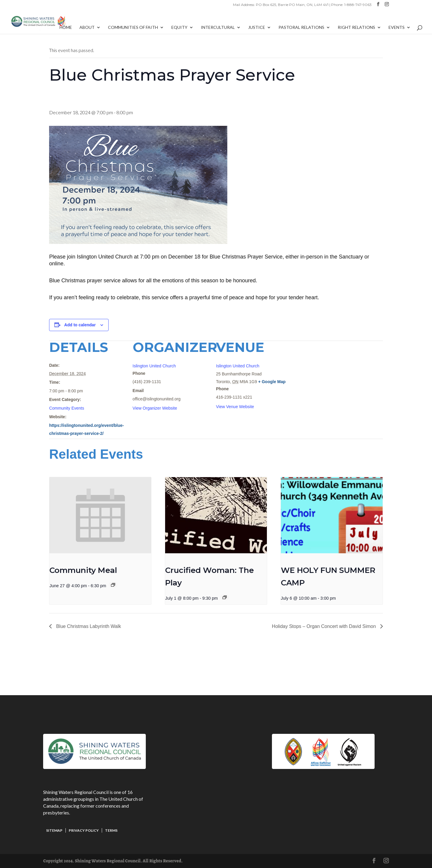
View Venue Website (235, 407)
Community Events (66, 408)
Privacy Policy (84, 830)
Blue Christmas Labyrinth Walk (88, 626)
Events (397, 28)
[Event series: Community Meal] (113, 585)
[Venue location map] (352, 381)
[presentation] (100, 515)
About (87, 28)
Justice (257, 28)
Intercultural (218, 28)
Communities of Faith (133, 28)
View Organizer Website (155, 408)
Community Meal (83, 570)
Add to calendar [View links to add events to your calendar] (80, 325)
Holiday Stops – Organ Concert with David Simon (325, 626)
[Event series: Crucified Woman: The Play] (225, 597)
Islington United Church (154, 366)
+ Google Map (272, 382)
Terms (111, 830)
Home (66, 28)
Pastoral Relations (301, 28)
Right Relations (356, 28)
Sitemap (54, 830)
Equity (179, 28)
